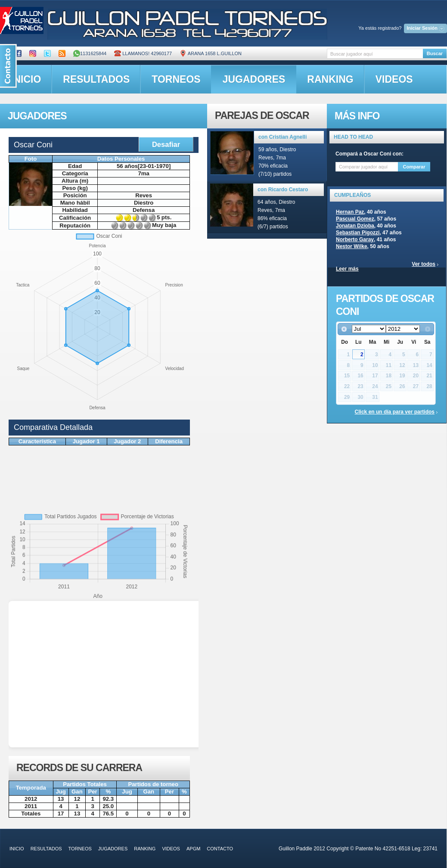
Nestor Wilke (352, 246)
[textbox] (375, 54)
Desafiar (166, 144)
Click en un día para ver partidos (395, 412)
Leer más (347, 269)
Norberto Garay (355, 240)
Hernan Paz (350, 212)
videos (394, 79)
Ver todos (424, 264)
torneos (176, 79)
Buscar (435, 53)
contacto (220, 849)
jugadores (254, 79)
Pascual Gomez (355, 219)
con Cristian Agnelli (282, 137)
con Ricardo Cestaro (283, 190)
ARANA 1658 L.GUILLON (211, 53)
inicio (17, 849)
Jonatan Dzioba (355, 226)
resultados (96, 79)
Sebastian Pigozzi (358, 233)
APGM (193, 849)
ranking (330, 79)
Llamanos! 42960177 (143, 53)
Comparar (414, 167)
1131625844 (90, 53)
